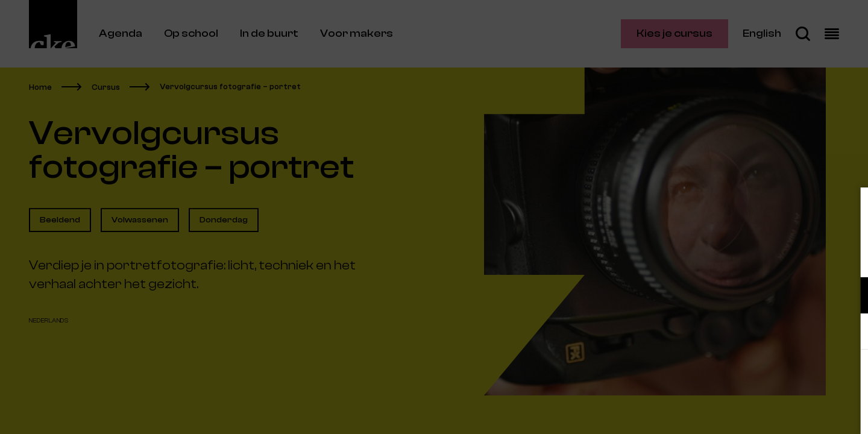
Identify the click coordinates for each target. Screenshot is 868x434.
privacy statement (717, 256)
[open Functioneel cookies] (849, 297)
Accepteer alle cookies (766, 376)
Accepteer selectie (766, 411)
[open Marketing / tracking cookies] (849, 333)
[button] (753, 295)
